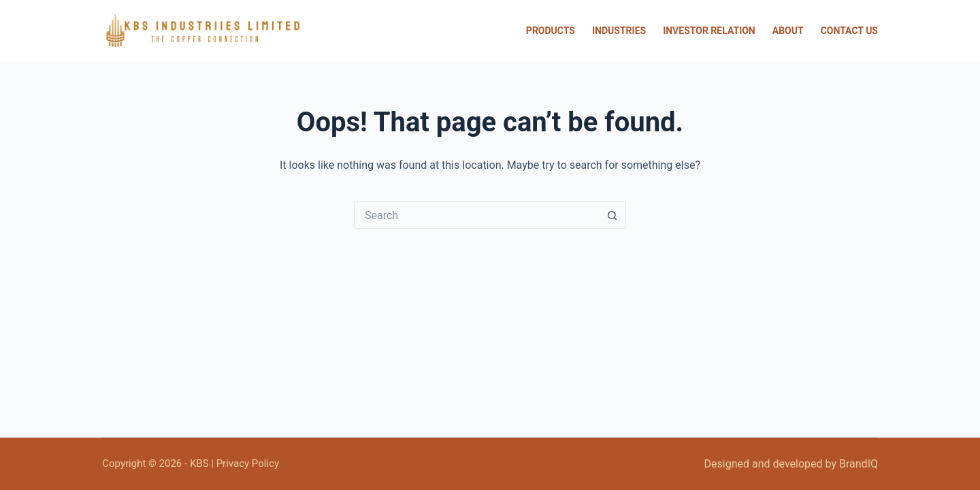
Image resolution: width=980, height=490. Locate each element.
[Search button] (612, 215)
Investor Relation (709, 31)
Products (551, 31)
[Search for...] (476, 215)
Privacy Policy (248, 463)
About (788, 31)
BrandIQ (859, 464)
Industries (619, 31)
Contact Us (849, 31)
